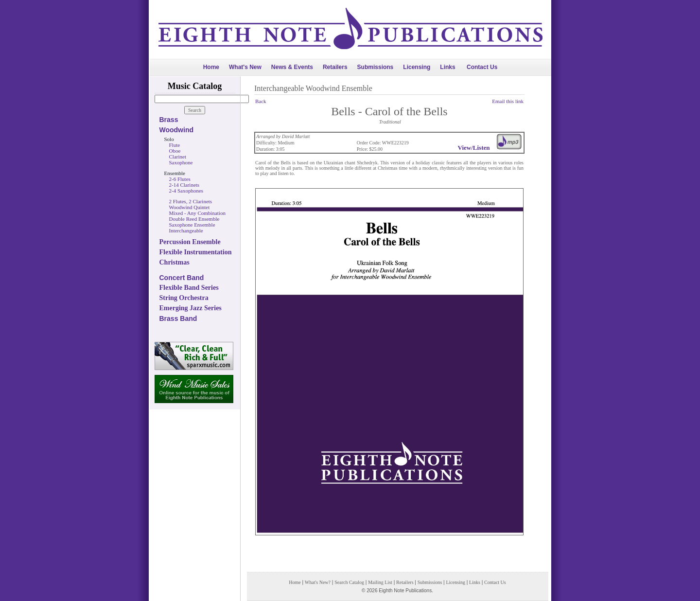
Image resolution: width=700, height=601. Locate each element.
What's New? (318, 582)
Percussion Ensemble (190, 242)
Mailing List (380, 582)
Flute (175, 145)
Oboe (175, 151)
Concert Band (182, 278)
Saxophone (181, 162)
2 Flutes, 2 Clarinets (191, 201)
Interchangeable (186, 230)
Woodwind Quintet (190, 207)
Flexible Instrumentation (196, 252)
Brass (169, 120)
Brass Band (178, 318)
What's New (245, 67)
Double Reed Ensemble (194, 219)
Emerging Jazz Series (191, 308)
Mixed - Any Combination (197, 213)
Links (447, 67)
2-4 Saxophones (186, 191)
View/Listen (474, 148)
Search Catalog (349, 582)
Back (261, 101)
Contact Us (482, 67)
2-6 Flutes (180, 179)
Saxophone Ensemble (192, 225)
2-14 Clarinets (184, 185)
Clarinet (178, 157)
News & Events (292, 67)
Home (211, 67)
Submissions (376, 67)
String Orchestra (184, 298)
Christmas (175, 262)
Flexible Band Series (189, 288)
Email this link (508, 101)
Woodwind (177, 130)
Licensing (417, 67)
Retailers (335, 67)
